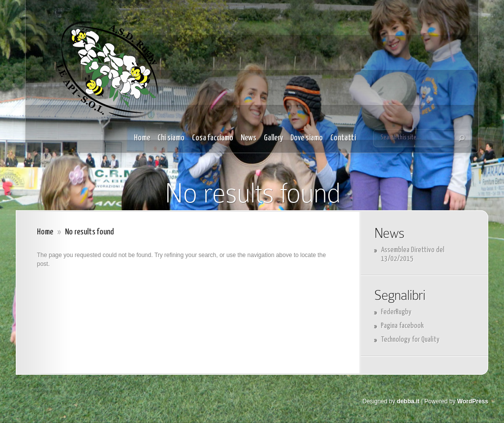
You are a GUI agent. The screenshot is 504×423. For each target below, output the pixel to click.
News (249, 138)
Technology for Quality (410, 340)
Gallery (273, 138)
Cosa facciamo (213, 138)
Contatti (343, 138)
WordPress (473, 401)
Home (142, 138)
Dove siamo (307, 138)
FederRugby (396, 312)
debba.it (408, 401)
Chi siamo (171, 138)
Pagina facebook (402, 326)
